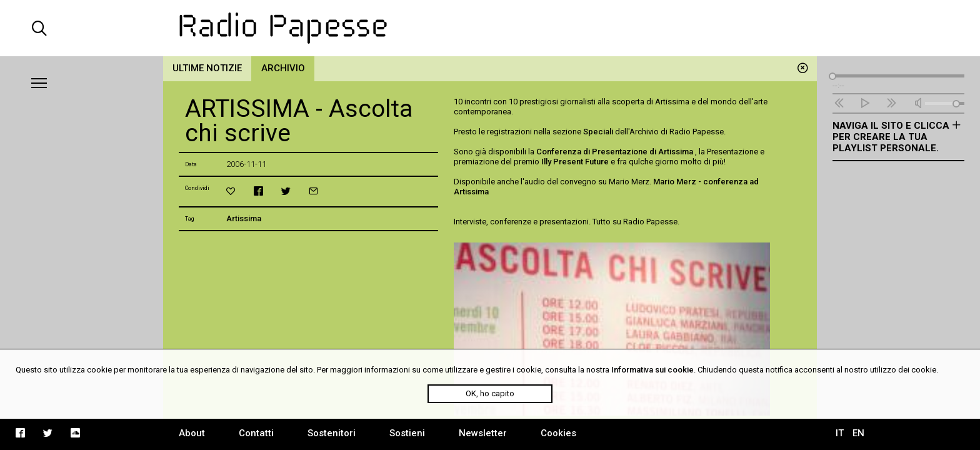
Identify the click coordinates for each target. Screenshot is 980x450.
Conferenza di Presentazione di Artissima (616, 152)
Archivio (283, 68)
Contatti (256, 433)
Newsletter (483, 433)
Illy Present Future (575, 162)
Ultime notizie (207, 68)
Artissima (244, 218)
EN (858, 433)
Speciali (598, 132)
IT (840, 433)
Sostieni (407, 433)
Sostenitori (332, 433)
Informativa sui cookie (652, 370)
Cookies (558, 433)
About (192, 433)
